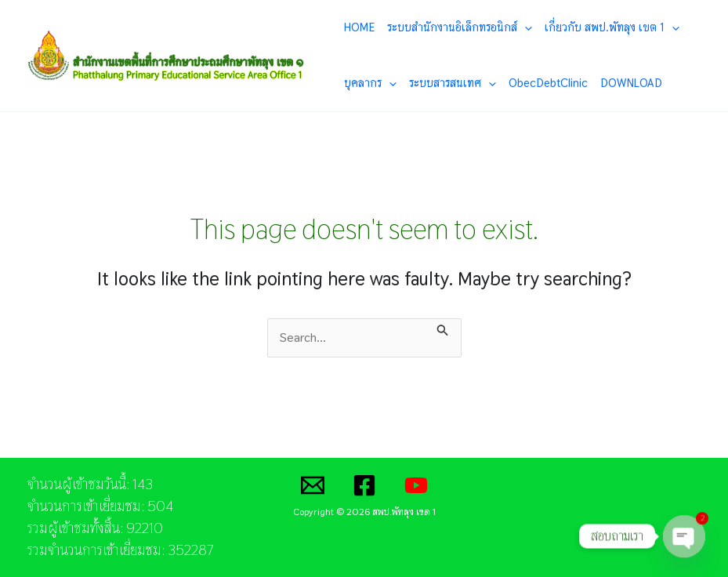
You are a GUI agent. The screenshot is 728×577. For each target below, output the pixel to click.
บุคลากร (370, 83)
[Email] (313, 485)
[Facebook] (364, 485)
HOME (359, 27)
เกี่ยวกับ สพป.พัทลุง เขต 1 (612, 27)
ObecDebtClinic (548, 83)
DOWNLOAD (631, 83)
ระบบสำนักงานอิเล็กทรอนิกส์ (460, 27)
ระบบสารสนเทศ (453, 83)
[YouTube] (416, 485)
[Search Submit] (443, 328)
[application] (525, 27)
